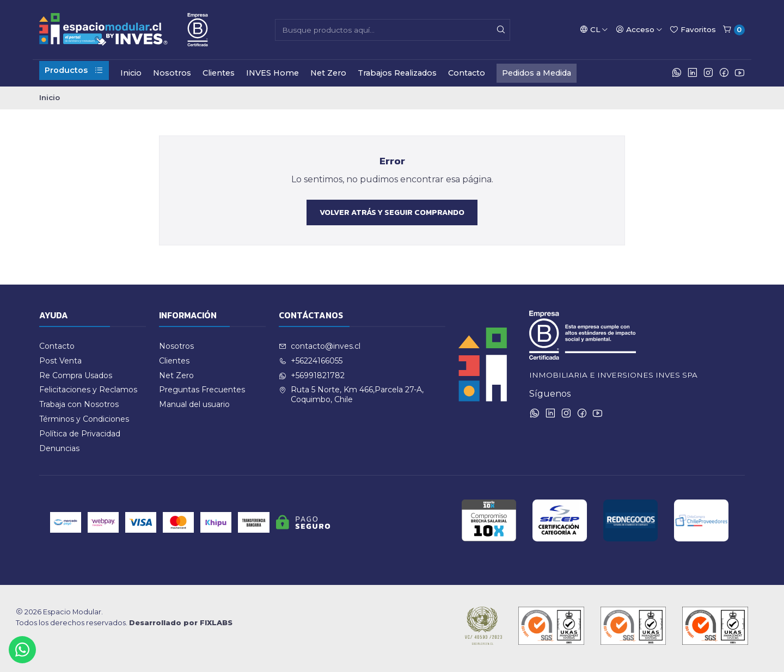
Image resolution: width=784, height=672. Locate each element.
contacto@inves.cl (320, 346)
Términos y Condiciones (84, 419)
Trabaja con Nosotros (79, 404)
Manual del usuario (194, 404)
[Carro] (734, 30)
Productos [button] (74, 70)
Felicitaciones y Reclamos (88, 390)
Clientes (219, 73)
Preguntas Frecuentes (202, 390)
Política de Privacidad (80, 434)
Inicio (131, 73)
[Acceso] (639, 29)
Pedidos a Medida (537, 73)
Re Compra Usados (76, 375)
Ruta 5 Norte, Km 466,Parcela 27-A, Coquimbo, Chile (351, 394)
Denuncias (59, 448)
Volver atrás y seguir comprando (392, 212)
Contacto (467, 73)
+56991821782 (312, 375)
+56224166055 (311, 361)
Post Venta (60, 361)
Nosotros (172, 73)
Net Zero (328, 73)
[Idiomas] (594, 29)
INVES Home (272, 73)
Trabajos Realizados (397, 73)
